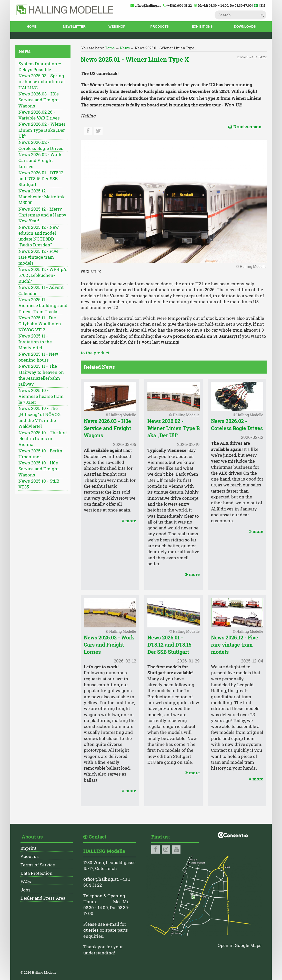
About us (30, 856)
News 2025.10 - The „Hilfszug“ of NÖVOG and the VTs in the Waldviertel (40, 417)
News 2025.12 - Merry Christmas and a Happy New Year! (42, 215)
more (128, 521)
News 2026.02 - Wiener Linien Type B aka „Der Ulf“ (42, 130)
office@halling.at (101, 879)
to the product (95, 353)
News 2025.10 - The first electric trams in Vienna (43, 439)
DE (256, 5)
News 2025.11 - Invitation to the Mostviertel (35, 342)
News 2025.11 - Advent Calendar (41, 290)
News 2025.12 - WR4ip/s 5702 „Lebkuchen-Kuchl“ (43, 275)
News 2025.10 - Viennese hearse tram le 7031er (41, 396)
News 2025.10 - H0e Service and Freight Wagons (39, 469)
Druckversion (245, 127)
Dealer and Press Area (43, 898)
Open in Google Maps (240, 945)
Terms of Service (38, 865)
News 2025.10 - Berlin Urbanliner (40, 454)
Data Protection (37, 873)
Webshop (117, 26)
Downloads (245, 26)
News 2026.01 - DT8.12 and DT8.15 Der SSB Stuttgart (41, 179)
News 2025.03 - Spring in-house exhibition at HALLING (42, 82)
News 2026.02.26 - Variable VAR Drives (39, 115)
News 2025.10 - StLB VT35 (39, 484)
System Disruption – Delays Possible (40, 67)
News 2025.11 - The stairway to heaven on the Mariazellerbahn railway (41, 375)
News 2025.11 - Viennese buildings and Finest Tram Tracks (43, 306)
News (125, 48)
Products (159, 26)
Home (32, 26)
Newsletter (74, 26)
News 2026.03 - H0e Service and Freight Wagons (39, 100)
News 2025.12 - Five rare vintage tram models (38, 257)
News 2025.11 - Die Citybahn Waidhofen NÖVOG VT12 (40, 324)
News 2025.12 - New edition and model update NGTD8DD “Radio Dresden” (39, 236)
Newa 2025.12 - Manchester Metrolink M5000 (42, 197)
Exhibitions (202, 26)
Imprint (28, 848)
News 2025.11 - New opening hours (38, 357)
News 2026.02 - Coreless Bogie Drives (41, 145)
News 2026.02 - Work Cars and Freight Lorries (40, 161)
